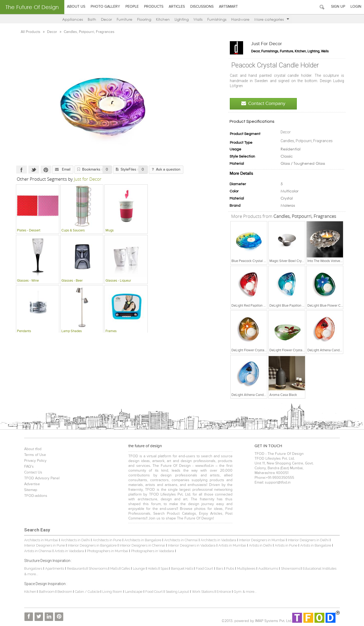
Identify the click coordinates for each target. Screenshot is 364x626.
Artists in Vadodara (51, 551)
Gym (234, 592)
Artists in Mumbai (217, 545)
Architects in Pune (104, 540)
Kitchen (163, 19)
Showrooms (95, 568)
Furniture (124, 19)
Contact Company (269, 103)
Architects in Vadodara (215, 540)
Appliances (73, 19)
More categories (272, 19)
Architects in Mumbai (38, 540)
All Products (26, 32)
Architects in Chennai (177, 540)
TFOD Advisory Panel (38, 478)
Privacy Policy (32, 461)
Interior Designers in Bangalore (77, 545)
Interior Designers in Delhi (305, 540)
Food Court (201, 568)
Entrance (220, 592)
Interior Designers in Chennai (127, 545)
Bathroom (44, 592)
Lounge (135, 568)
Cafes (122, 568)
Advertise (29, 484)
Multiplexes (243, 568)
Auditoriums (265, 568)
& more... (246, 592)
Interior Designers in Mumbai (259, 540)
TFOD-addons (32, 496)
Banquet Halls (179, 568)
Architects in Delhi (72, 540)
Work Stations (199, 592)
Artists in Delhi (245, 545)
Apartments (51, 568)
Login (356, 7)
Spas (161, 568)
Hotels (149, 568)
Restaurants (73, 568)
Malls (111, 568)
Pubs (227, 568)
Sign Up (338, 7)
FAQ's (26, 467)
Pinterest (41, 170)
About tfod (29, 449)
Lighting (182, 19)
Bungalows (30, 568)
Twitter (28, 170)
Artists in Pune (271, 545)
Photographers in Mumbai (90, 551)
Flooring (144, 19)
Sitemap (27, 490)
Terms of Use (32, 455)
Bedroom (62, 592)
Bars (216, 568)
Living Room (109, 592)
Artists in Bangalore (300, 545)
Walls (198, 19)
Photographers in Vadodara (135, 551)
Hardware (240, 19)
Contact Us (30, 472)
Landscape (130, 592)
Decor (106, 19)
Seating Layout (174, 592)
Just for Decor (272, 44)
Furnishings (217, 19)
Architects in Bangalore (139, 540)
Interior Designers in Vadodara (176, 545)
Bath (92, 19)
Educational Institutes (316, 568)
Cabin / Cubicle (84, 592)
